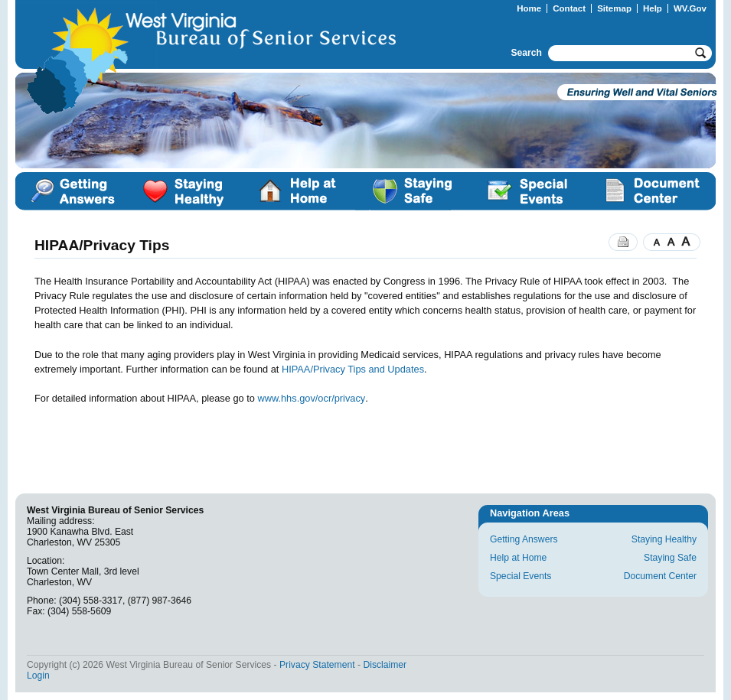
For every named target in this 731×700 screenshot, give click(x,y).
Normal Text (671, 242)
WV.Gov (690, 8)
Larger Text (689, 242)
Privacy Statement (317, 665)
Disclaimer (385, 665)
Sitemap (614, 8)
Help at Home (298, 191)
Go (702, 53)
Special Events (527, 191)
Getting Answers (72, 191)
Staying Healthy (185, 191)
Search (526, 53)
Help (653, 8)
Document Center (651, 191)
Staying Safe (412, 191)
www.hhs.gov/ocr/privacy (311, 398)
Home (529, 8)
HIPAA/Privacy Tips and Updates (353, 369)
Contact (569, 8)
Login (38, 676)
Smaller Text (653, 242)
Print (623, 242)
